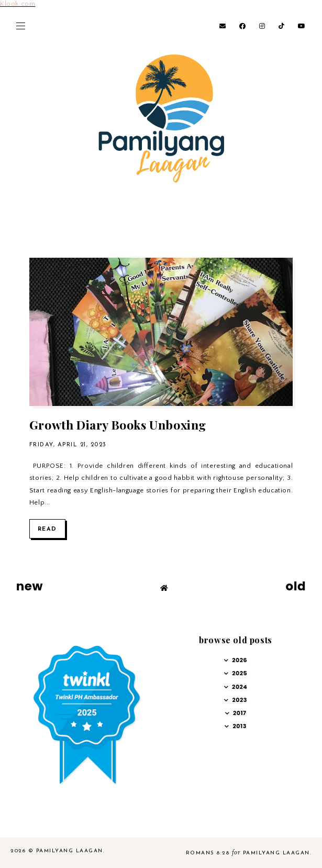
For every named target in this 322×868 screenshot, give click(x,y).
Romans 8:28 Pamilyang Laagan (248, 853)
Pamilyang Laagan (70, 851)
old (296, 586)
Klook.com (18, 4)
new (30, 586)
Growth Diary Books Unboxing (118, 425)
